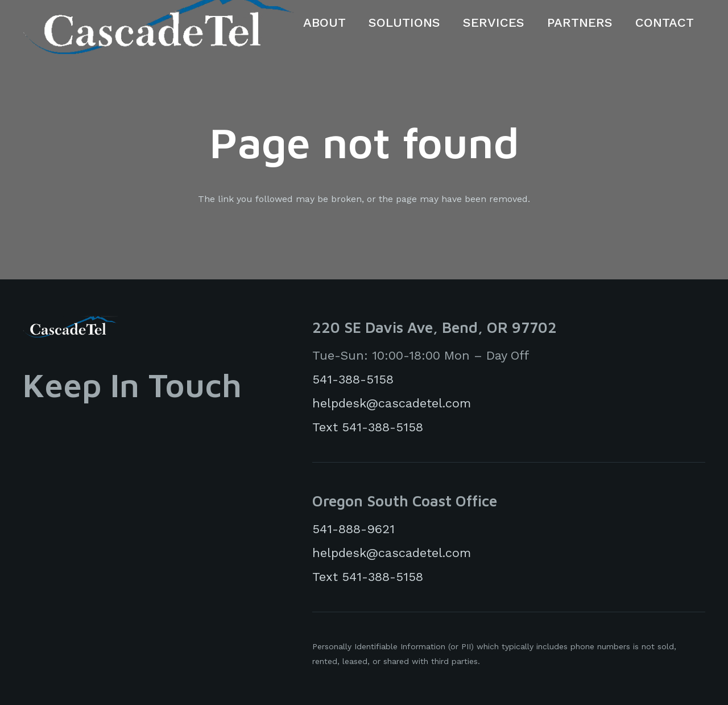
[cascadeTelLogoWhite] (70, 327)
